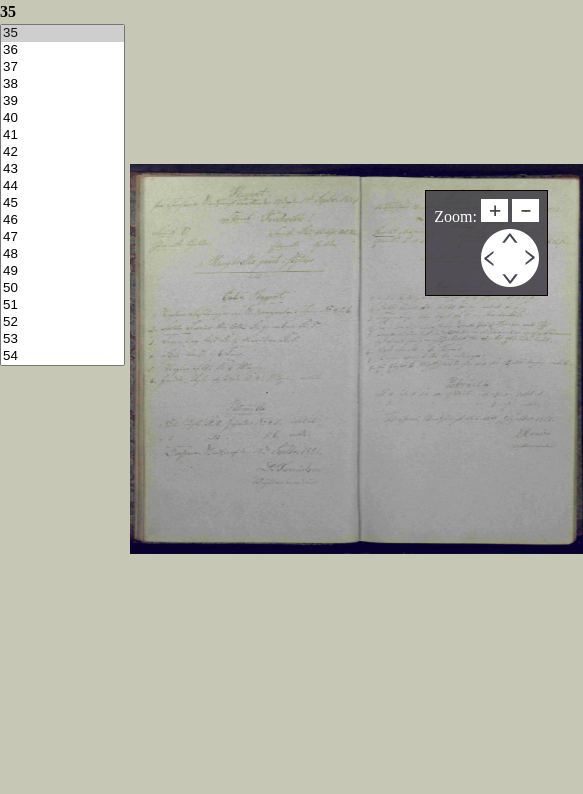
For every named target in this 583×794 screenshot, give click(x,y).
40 (62, 118)
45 (62, 203)
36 (62, 50)
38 (62, 84)
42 (62, 152)
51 (62, 305)
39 (62, 101)
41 (62, 135)
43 (62, 169)
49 (62, 271)
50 (62, 288)
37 (62, 67)
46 (62, 220)
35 (62, 33)
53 (62, 339)
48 (62, 254)
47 (62, 237)
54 (62, 356)
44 (62, 186)
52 (62, 322)
